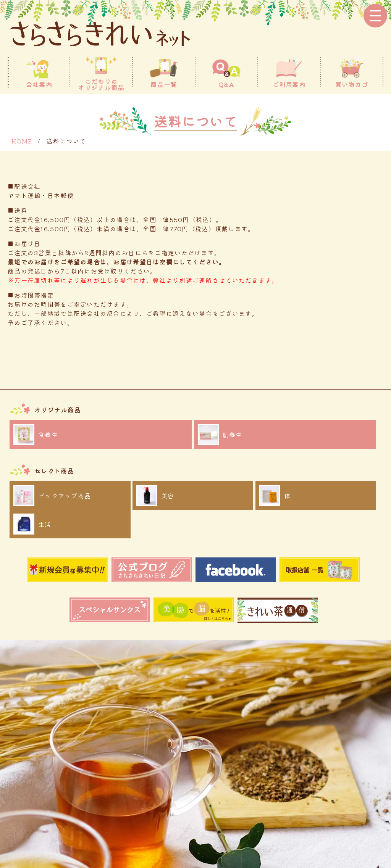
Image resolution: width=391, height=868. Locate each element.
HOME (22, 141)
